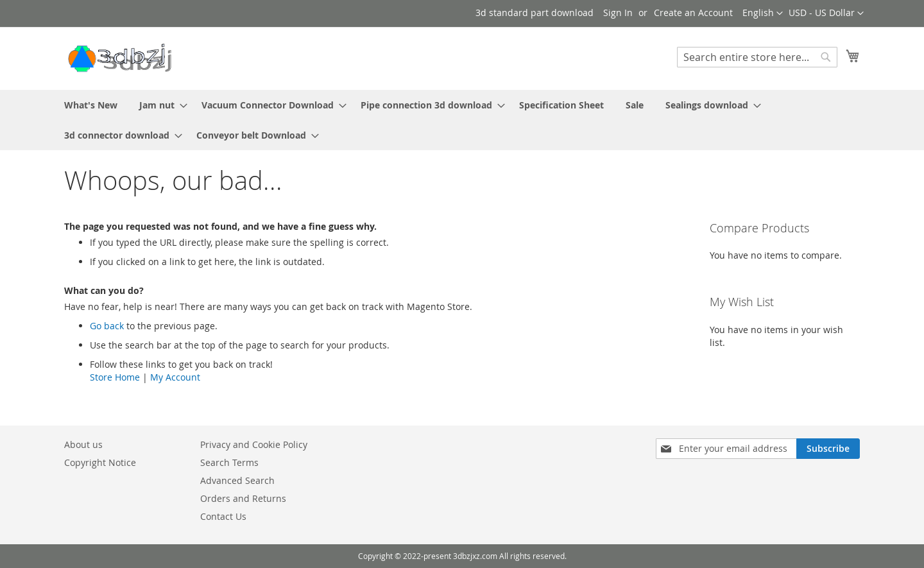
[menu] (462, 120)
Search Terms (229, 462)
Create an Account (693, 13)
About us (83, 444)
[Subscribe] (828, 449)
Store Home (115, 377)
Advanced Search (237, 480)
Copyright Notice (100, 462)
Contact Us (223, 516)
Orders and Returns (243, 498)
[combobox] (757, 57)
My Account (175, 377)
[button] (826, 13)
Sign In (618, 13)
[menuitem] (91, 105)
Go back (107, 326)
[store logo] (119, 58)
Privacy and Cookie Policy (254, 444)
